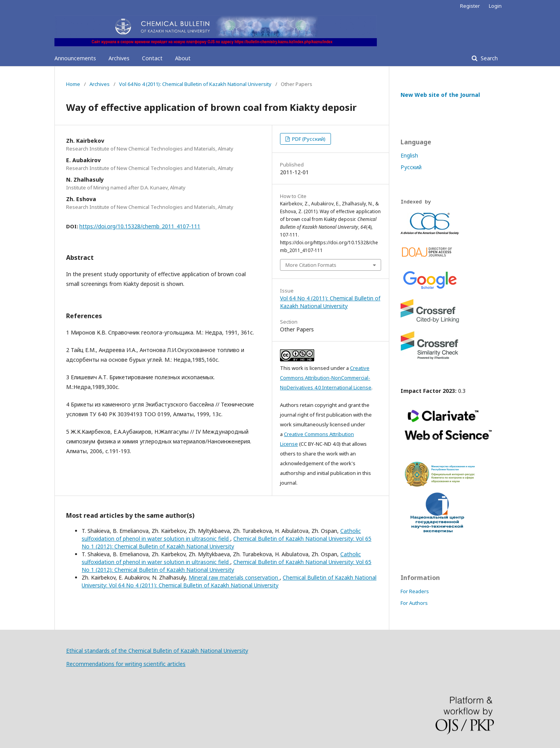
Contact (152, 58)
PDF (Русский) (308, 139)
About (183, 58)
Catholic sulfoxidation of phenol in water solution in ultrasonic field (221, 535)
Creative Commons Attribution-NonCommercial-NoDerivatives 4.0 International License (326, 378)
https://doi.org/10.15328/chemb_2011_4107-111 (140, 226)
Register (470, 6)
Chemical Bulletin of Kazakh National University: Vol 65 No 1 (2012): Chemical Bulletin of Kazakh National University (227, 542)
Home (73, 84)
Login (495, 6)
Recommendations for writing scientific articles (126, 664)
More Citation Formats (311, 265)
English (409, 155)
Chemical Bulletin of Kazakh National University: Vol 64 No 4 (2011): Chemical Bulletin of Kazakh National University (229, 581)
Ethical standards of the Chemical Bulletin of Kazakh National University (157, 651)
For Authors (414, 603)
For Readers (415, 591)
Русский (411, 167)
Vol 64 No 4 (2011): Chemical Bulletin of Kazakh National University (195, 84)
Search (488, 58)
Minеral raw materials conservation (234, 577)
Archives (119, 58)
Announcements (75, 58)
